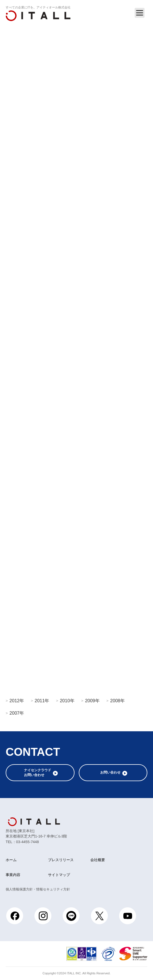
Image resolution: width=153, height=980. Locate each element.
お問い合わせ (110, 772)
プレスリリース (61, 860)
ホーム (11, 860)
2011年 (42, 700)
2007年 (17, 713)
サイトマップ (59, 875)
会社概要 (98, 860)
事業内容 (13, 875)
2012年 (17, 700)
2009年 (92, 700)
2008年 (117, 700)
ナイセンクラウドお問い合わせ (38, 773)
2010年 (67, 700)
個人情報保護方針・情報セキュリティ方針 (38, 889)
